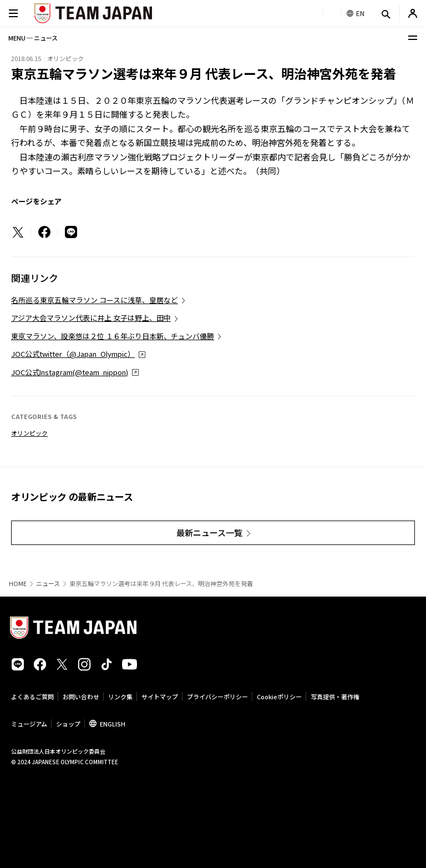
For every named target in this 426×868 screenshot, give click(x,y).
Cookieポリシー (279, 697)
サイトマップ (160, 697)
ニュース (48, 584)
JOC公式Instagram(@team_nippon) (70, 372)
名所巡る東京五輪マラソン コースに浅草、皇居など (95, 300)
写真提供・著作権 (335, 697)
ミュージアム (29, 724)
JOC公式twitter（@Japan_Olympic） (73, 354)
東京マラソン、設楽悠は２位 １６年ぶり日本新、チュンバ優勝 (113, 336)
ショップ (68, 724)
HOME (18, 584)
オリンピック (29, 433)
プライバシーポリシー (217, 697)
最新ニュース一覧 (209, 533)
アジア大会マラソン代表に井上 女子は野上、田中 (91, 318)
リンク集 (120, 697)
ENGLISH (113, 724)
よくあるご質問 (32, 697)
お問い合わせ (81, 697)
